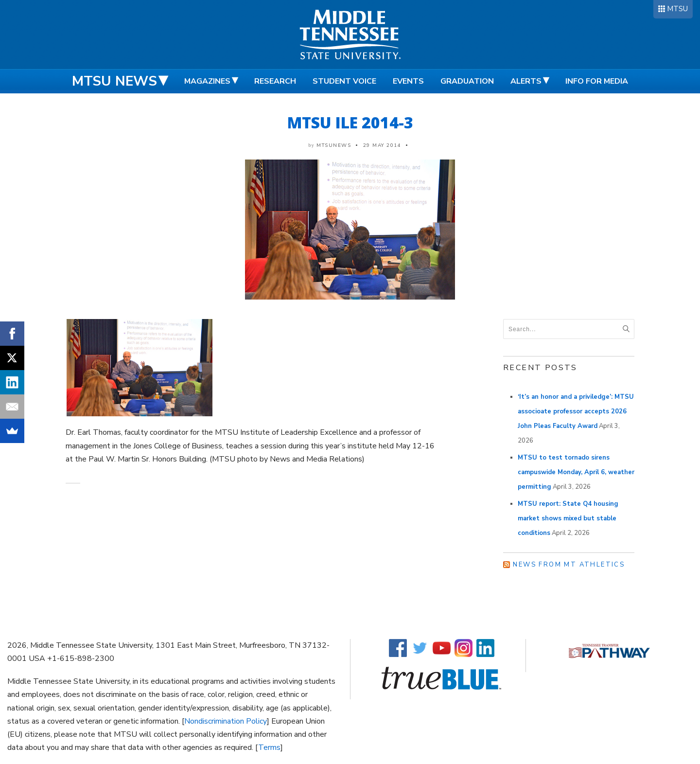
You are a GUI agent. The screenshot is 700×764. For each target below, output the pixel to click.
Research (275, 81)
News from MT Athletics (569, 565)
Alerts (526, 81)
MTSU (677, 9)
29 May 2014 (382, 145)
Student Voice (344, 81)
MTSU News (114, 81)
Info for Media (597, 81)
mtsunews (334, 145)
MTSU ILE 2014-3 (350, 122)
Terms (269, 747)
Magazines (207, 81)
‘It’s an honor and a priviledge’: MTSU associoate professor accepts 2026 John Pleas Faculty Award (576, 411)
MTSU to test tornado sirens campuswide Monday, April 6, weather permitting (576, 472)
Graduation (467, 81)
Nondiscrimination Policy (226, 721)
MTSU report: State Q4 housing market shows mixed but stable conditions (568, 518)
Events (408, 81)
